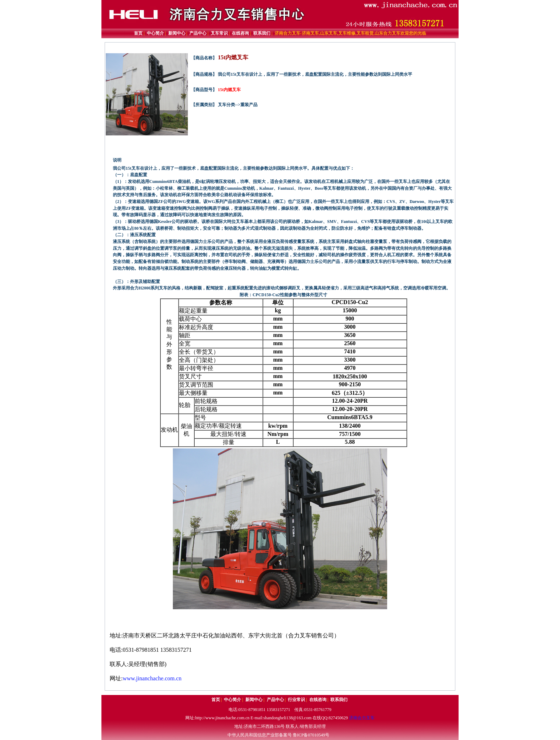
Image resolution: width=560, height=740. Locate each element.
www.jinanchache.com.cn (152, 678)
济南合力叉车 (362, 718)
